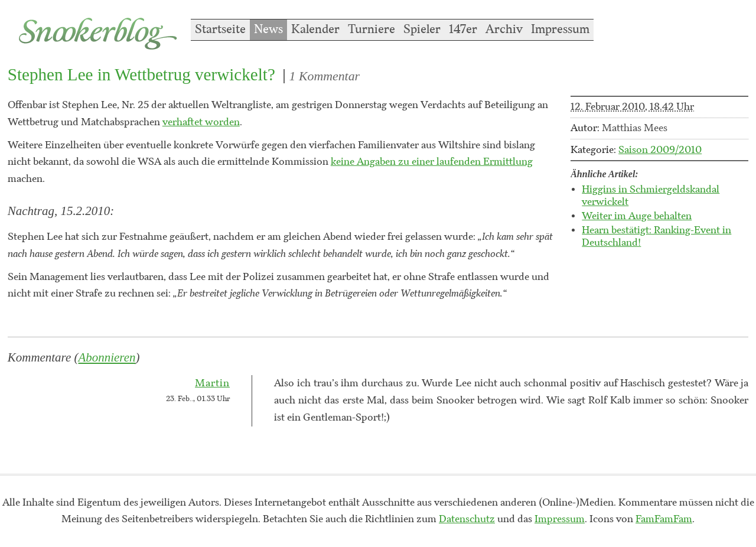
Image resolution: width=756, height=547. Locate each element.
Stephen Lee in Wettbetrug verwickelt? (141, 74)
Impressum (560, 30)
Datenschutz (467, 519)
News (268, 30)
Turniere (372, 30)
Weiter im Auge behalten (637, 216)
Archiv (504, 30)
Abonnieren (107, 357)
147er (463, 30)
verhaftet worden (201, 122)
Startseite (220, 30)
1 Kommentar (325, 76)
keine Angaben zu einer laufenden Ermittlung (432, 162)
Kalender (315, 30)
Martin (212, 383)
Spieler (422, 30)
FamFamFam (664, 519)
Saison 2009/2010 (660, 150)
